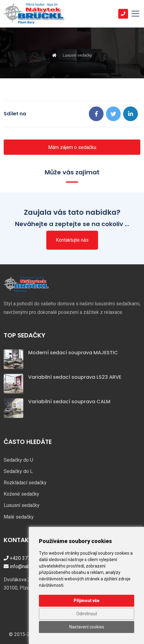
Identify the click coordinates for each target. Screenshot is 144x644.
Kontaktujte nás (72, 240)
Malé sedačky (19, 517)
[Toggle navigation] (135, 14)
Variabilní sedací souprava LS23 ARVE (75, 377)
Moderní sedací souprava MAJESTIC (73, 353)
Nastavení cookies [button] (87, 627)
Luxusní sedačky (22, 505)
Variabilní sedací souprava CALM (69, 402)
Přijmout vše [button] (87, 601)
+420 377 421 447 (27, 558)
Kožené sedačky (21, 494)
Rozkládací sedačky (25, 483)
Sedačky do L (18, 471)
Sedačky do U (18, 460)
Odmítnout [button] (87, 614)
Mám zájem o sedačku (72, 147)
